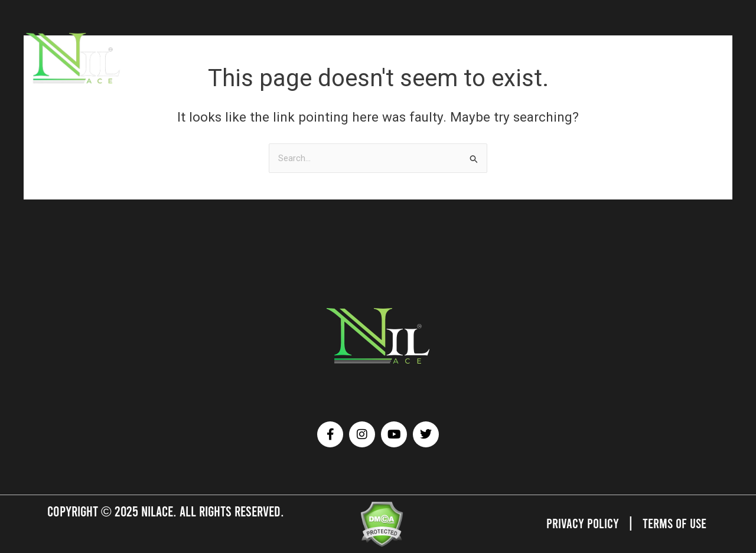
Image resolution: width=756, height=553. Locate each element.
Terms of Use (674, 523)
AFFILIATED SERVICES (291, 57)
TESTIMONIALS (431, 57)
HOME (141, 57)
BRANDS (224, 57)
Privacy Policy (581, 523)
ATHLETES (180, 57)
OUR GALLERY (367, 57)
